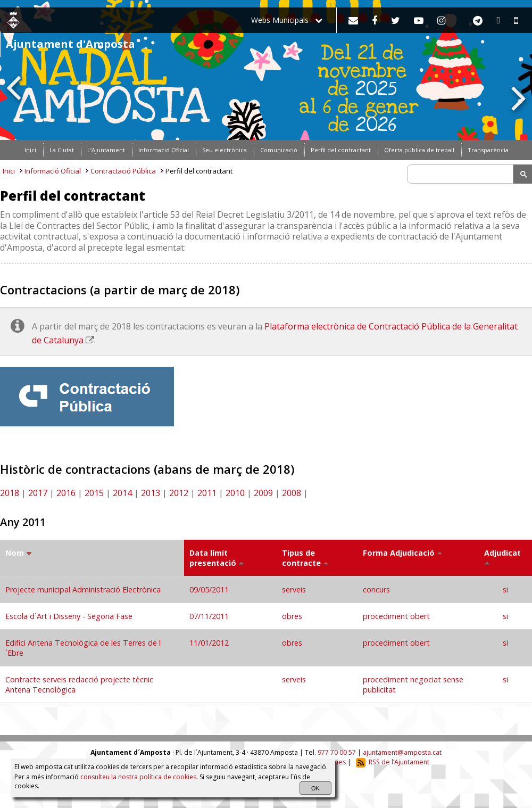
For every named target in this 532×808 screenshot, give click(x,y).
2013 (151, 493)
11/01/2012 (210, 643)
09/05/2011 (210, 589)
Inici (9, 171)
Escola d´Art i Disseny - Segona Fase (69, 616)
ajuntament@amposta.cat (402, 752)
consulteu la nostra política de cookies (138, 777)
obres (292, 616)
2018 (10, 493)
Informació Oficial (53, 171)
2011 (207, 493)
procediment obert (396, 616)
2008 (292, 493)
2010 (235, 493)
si (505, 589)
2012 (179, 493)
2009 (263, 493)
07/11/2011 (210, 616)
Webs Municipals (287, 20)
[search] (462, 174)
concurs (376, 589)
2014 (122, 493)
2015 (94, 493)
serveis (294, 589)
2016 (66, 493)
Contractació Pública (123, 171)
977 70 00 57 (337, 752)
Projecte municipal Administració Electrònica (83, 589)
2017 (38, 493)
